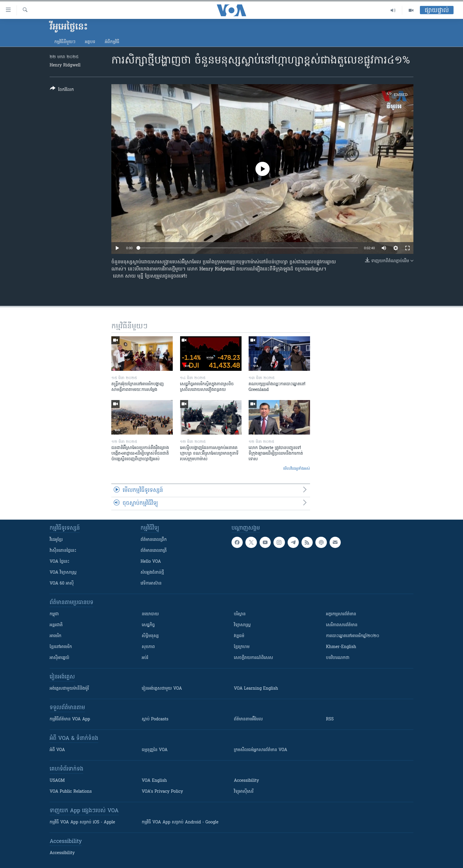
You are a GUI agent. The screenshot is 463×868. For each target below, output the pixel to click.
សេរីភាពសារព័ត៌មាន (342, 625)
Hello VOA (151, 562)
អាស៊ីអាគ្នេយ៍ (59, 658)
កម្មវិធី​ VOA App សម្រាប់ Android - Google (180, 822)
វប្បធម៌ (239, 636)
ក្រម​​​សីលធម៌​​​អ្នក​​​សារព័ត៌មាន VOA (261, 750)
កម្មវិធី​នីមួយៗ (65, 42)
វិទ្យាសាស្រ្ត (242, 625)
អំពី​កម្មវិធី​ (112, 42)
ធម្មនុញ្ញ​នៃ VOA (155, 750)
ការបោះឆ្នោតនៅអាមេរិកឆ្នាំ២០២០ (353, 636)
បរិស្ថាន (240, 614)
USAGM (57, 781)
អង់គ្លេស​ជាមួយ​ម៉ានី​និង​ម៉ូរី (69, 689)
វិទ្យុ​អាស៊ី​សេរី (244, 792)
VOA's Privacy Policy (162, 792)
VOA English (154, 781)
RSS (330, 719)
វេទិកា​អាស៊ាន (151, 584)
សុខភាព (148, 647)
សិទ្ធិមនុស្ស (150, 636)
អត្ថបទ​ (90, 42)
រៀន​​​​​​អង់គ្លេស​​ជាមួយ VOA (162, 689)
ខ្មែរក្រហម (242, 647)
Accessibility (246, 781)
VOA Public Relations (71, 792)
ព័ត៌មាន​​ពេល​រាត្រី (154, 551)
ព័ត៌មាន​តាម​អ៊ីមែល (248, 719)
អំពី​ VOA (57, 750)
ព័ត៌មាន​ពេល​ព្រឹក (154, 540)
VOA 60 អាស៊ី (62, 584)
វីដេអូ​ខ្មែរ (56, 540)
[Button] (62, 90)
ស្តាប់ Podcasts (155, 719)
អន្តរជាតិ (56, 625)
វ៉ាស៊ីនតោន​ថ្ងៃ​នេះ (63, 551)
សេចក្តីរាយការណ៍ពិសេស (253, 658)
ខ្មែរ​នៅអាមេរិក (61, 647)
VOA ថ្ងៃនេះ (59, 562)
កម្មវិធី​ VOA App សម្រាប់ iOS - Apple (82, 822)
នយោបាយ (150, 614)
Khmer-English (341, 647)
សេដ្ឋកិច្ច (148, 625)
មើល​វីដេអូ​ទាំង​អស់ (297, 469)
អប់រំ (145, 658)
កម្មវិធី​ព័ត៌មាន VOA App (70, 719)
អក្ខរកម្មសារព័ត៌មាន (341, 614)
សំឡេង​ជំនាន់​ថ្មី (152, 573)
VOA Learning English (256, 689)
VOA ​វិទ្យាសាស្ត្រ (63, 573)
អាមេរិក (56, 636)
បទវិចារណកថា (338, 658)
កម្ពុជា (54, 614)
